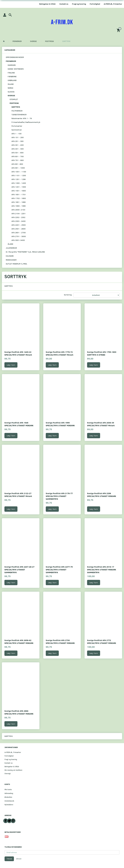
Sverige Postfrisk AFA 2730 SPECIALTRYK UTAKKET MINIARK (60, 642)
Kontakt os (64, 4)
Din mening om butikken (13, 770)
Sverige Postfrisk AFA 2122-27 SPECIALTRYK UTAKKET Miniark (18, 495)
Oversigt (8, 773)
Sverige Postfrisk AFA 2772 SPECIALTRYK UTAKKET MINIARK (102, 642)
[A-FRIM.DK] (62, 22)
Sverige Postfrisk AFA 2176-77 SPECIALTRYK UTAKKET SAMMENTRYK (59, 496)
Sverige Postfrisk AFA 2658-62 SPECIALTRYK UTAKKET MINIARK (19, 642)
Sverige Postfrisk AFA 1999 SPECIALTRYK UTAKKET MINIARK (60, 424)
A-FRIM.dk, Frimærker (113, 4)
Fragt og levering (79, 4)
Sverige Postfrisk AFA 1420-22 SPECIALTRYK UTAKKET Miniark (18, 353)
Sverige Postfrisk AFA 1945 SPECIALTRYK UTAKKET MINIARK (19, 424)
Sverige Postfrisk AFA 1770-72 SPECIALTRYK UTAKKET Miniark (60, 353)
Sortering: (68, 295)
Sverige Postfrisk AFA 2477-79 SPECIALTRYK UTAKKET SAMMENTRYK (59, 570)
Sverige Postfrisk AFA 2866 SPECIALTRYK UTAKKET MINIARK (19, 712)
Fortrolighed (95, 4)
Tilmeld (9, 859)
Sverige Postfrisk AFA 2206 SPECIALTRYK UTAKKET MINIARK (102, 495)
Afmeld (19, 859)
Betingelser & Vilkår (48, 4)
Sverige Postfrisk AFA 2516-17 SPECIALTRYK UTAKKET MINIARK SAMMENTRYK (102, 570)
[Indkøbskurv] (119, 30)
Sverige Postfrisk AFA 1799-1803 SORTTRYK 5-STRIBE (102, 353)
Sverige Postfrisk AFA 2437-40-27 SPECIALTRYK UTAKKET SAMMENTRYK (19, 570)
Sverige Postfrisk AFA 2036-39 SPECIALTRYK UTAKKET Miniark (101, 424)
